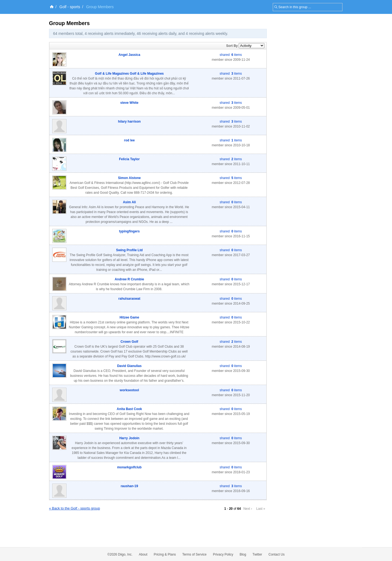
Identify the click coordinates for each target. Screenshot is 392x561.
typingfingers (129, 231)
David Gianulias (129, 366)
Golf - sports (70, 7)
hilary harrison (129, 122)
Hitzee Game (129, 317)
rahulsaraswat (129, 299)
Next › (248, 509)
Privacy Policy (223, 554)
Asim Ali (129, 202)
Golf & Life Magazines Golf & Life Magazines (129, 74)
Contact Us (276, 554)
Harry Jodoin (129, 438)
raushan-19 (129, 486)
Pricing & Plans (165, 554)
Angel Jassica (129, 55)
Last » (261, 509)
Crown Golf (129, 342)
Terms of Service (194, 554)
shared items (231, 55)
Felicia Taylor (129, 159)
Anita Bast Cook (129, 409)
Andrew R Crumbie (129, 279)
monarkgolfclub (129, 467)
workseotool (129, 390)
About (143, 554)
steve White (129, 103)
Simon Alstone (129, 178)
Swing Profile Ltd (129, 250)
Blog (243, 554)
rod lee (129, 140)
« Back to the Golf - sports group (74, 508)
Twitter (257, 554)
